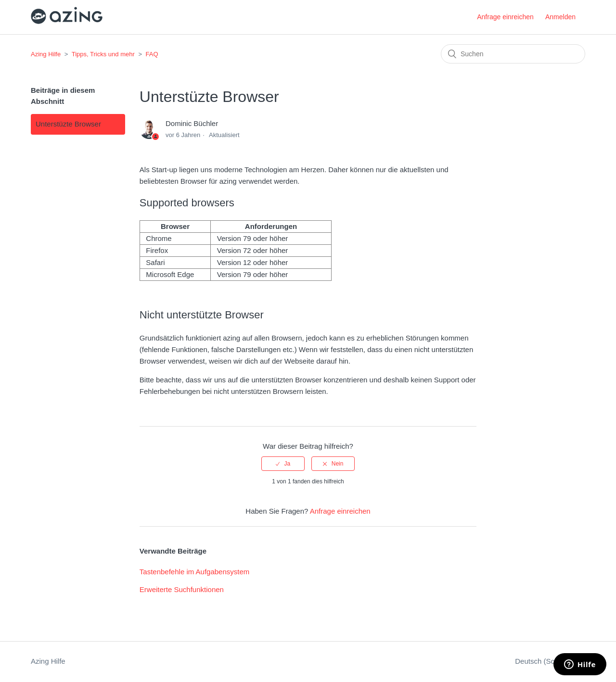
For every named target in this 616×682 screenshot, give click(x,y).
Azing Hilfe (46, 54)
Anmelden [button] (560, 17)
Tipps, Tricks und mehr (103, 54)
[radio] (283, 464)
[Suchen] (513, 54)
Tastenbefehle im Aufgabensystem (194, 572)
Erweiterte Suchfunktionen (182, 589)
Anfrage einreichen (505, 17)
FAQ (152, 54)
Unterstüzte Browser (68, 124)
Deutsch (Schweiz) (546, 661)
